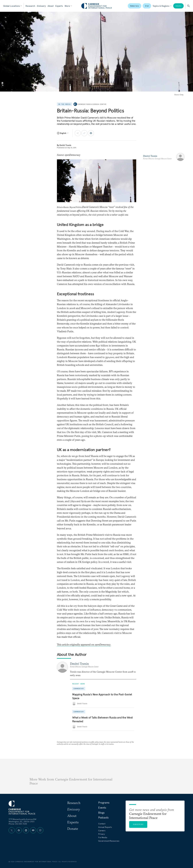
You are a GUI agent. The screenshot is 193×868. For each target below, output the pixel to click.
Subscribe (138, 824)
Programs (104, 803)
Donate (178, 6)
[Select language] (63, 133)
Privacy (102, 834)
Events (102, 808)
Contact (102, 824)
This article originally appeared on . (84, 645)
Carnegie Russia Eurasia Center (92, 104)
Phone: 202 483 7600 (18, 824)
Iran (147, 6)
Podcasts (103, 817)
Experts (59, 6)
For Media (103, 837)
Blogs (101, 813)
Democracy (134, 6)
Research (30, 6)
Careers (102, 831)
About (51, 6)
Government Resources (109, 841)
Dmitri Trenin (65, 145)
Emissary (41, 6)
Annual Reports (105, 827)
